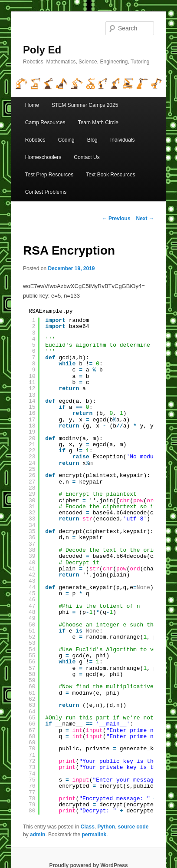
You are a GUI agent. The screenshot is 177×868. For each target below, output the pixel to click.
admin (38, 835)
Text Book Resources (110, 175)
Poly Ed (42, 50)
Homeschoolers (43, 157)
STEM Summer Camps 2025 (85, 105)
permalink (94, 835)
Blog (92, 140)
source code (133, 827)
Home (32, 105)
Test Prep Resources (49, 175)
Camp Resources (45, 123)
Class (88, 827)
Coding (66, 140)
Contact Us (87, 157)
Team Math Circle (98, 123)
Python (106, 827)
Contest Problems (46, 192)
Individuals (123, 140)
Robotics (35, 140)
